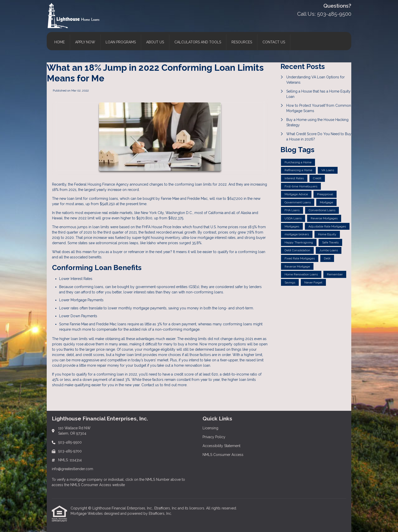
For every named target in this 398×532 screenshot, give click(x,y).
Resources (242, 42)
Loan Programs (121, 42)
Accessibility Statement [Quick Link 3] (221, 446)
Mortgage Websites (87, 513)
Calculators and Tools (198, 42)
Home (60, 42)
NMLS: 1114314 (70, 460)
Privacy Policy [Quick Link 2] (214, 437)
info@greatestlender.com (72, 469)
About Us (155, 42)
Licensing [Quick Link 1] (210, 428)
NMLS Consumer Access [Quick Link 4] (223, 455)
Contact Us (274, 42)
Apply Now (85, 42)
